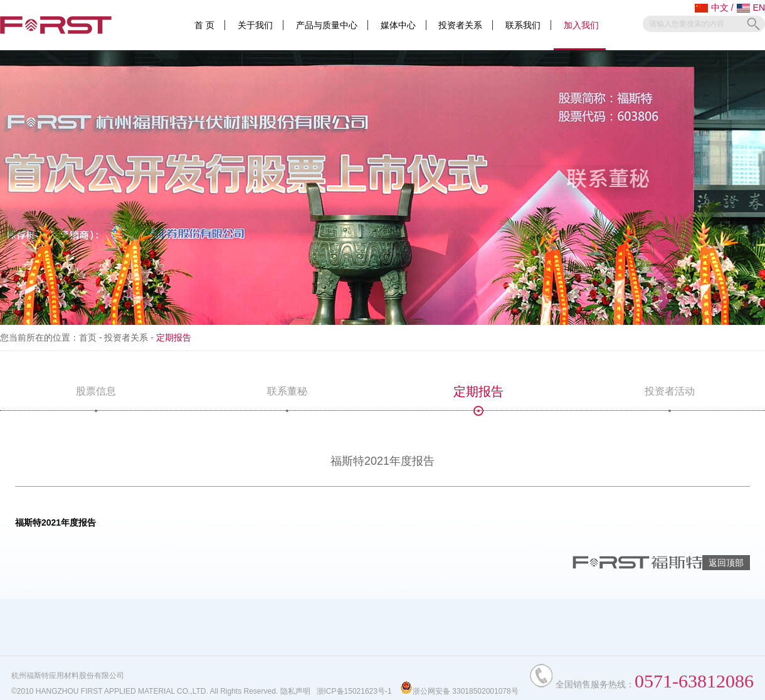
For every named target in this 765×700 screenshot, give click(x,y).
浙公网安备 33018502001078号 (459, 691)
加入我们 (581, 25)
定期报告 (478, 397)
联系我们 (523, 25)
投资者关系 (460, 25)
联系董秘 (287, 398)
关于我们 (255, 25)
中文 (712, 8)
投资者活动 (670, 398)
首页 (88, 337)
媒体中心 (398, 25)
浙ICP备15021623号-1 (354, 691)
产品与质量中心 (327, 25)
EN (751, 8)
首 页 (204, 25)
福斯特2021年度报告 (55, 522)
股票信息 (96, 398)
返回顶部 (726, 563)
